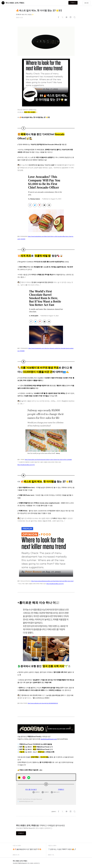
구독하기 (77, 3)
